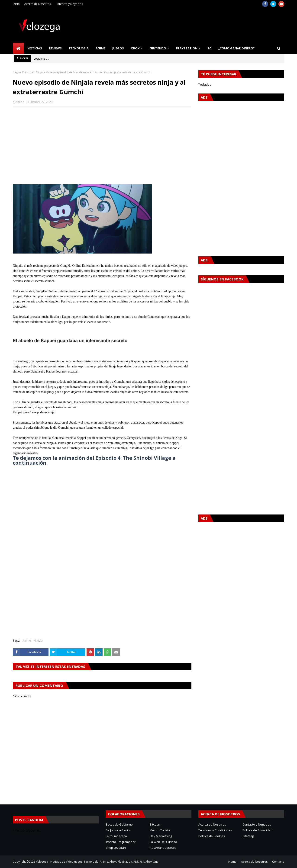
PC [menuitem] (209, 48)
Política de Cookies (212, 836)
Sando (20, 102)
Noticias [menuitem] (35, 48)
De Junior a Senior (118, 830)
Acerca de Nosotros (38, 4)
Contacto (278, 862)
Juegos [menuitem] (118, 48)
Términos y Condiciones (215, 830)
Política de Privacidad (257, 830)
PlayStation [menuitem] (187, 48)
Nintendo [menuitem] (158, 48)
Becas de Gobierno (119, 824)
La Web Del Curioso (163, 842)
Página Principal (23, 72)
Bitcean (155, 824)
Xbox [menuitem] (135, 48)
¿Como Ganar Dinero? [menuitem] (236, 48)
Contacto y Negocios (69, 4)
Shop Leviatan (116, 848)
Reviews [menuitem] (55, 48)
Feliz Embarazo (116, 836)
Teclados (205, 84)
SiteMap (248, 836)
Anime (27, 641)
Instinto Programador (121, 842)
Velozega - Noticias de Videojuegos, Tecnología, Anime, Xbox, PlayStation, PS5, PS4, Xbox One (97, 862)
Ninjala (40, 72)
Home (232, 862)
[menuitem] (18, 48)
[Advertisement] (102, 144)
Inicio (16, 4)
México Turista (160, 830)
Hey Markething (161, 836)
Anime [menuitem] (100, 48)
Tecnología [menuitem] (79, 48)
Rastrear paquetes (163, 848)
